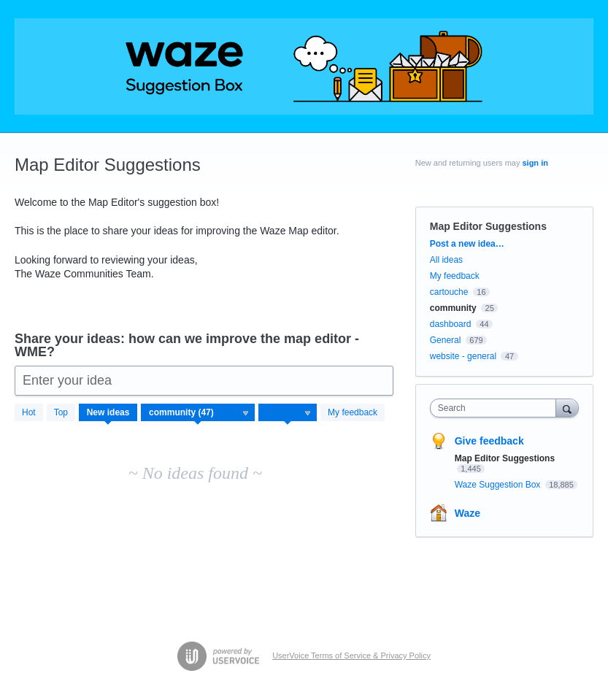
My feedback (353, 412)
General (446, 340)
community (453, 308)
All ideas (446, 260)
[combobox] (496, 408)
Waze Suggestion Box (499, 485)
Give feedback (489, 441)
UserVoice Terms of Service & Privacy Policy (351, 655)
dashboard (451, 324)
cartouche (449, 292)
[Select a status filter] (288, 413)
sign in (535, 163)
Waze (467, 513)
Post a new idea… (467, 244)
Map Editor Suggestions (505, 458)
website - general (463, 356)
